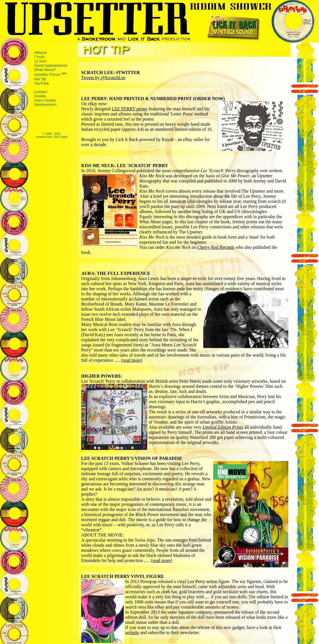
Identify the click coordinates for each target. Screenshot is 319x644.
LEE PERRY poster (130, 109)
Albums (40, 53)
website (132, 633)
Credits (40, 96)
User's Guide (45, 100)
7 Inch (39, 57)
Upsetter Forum (47, 75)
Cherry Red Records (216, 247)
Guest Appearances (51, 65)
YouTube (41, 83)
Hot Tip (40, 79)
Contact (41, 92)
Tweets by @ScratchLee (103, 78)
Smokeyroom (45, 105)
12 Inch (40, 61)
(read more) (132, 360)
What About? (45, 70)
